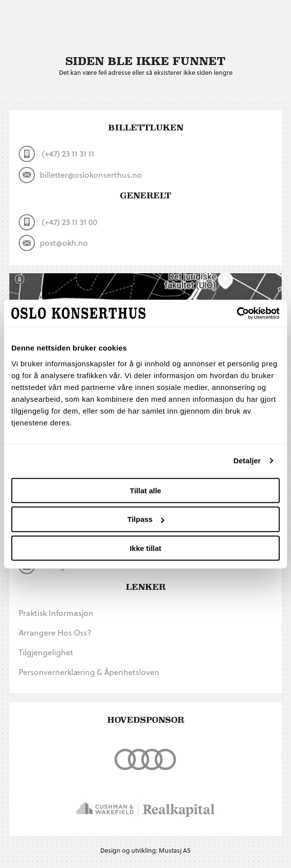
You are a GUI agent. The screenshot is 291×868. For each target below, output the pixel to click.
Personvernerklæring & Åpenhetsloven (89, 672)
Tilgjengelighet (46, 652)
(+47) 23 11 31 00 (58, 222)
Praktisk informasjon (56, 613)
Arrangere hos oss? (55, 632)
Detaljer (247, 461)
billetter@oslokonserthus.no (80, 175)
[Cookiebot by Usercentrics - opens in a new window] (237, 313)
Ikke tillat (145, 548)
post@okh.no (53, 243)
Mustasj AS (175, 850)
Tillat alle (145, 490)
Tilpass (146, 519)
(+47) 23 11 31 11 (57, 154)
